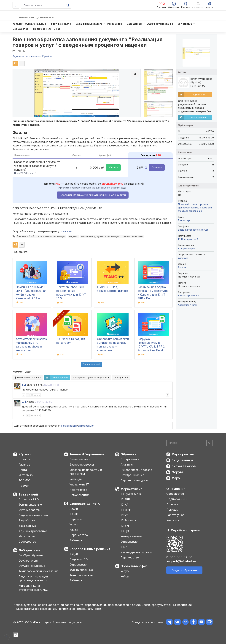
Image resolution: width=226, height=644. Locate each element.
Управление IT (79, 484)
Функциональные (30, 505)
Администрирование (33, 531)
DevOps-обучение (31, 555)
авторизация (86, 426)
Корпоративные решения (90, 549)
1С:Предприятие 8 (188, 239)
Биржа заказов (184, 466)
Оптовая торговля (198, 204)
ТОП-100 (24, 480)
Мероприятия (183, 454)
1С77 (124, 547)
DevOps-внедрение (32, 566)
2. (23, 402)
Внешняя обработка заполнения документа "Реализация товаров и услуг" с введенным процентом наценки (88, 42)
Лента (23, 470)
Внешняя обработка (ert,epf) (194, 230)
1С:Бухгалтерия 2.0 (189, 249)
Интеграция (27, 536)
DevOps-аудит (28, 561)
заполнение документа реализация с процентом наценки (112, 236)
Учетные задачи (29, 510)
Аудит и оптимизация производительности (33, 578)
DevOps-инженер (132, 475)
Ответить (35, 395)
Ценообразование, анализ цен (195, 208)
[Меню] (16, 5)
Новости (24, 459)
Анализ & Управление (87, 454)
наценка (73, 236)
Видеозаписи (182, 460)
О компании (176, 489)
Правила (172, 504)
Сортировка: (91, 377)
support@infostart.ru (181, 561)
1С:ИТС (74, 514)
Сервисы (76, 519)
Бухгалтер (184, 220)
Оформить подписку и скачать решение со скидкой (93, 195)
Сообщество (27, 542)
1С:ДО (125, 531)
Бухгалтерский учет (189, 295)
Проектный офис (134, 566)
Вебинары (76, 540)
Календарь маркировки (137, 552)
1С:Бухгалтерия (131, 494)
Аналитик (127, 465)
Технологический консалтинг (38, 571)
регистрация (69, 426)
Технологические (81, 575)
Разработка (27, 520)
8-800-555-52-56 (179, 557)
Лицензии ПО (79, 559)
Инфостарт (67, 231)
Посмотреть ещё (91, 364)
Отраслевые (78, 565)
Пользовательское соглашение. (35, 609)
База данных (27, 526)
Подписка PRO (29, 499)
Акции (74, 509)
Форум (177, 472)
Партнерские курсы (134, 480)
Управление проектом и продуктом (86, 472)
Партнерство (79, 535)
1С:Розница (128, 520)
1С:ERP (125, 499)
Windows (183, 258)
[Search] (190, 443)
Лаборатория (30, 550)
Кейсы (74, 530)
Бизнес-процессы (82, 465)
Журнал (25, 454)
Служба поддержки (185, 530)
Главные (24, 465)
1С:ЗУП (125, 526)
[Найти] (210, 443)
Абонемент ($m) (187, 305)
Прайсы (182, 204)
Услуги (74, 524)
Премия (24, 486)
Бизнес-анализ (80, 459)
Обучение (128, 454)
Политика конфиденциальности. (80, 609)
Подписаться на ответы (28, 377)
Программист (130, 459)
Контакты (173, 520)
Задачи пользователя (33, 515)
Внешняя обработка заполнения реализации (41, 236)
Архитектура (78, 490)
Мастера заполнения (190, 211)
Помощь (172, 510)
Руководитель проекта (136, 470)
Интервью (26, 475)
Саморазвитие (79, 495)
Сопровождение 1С (85, 504)
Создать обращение (184, 570)
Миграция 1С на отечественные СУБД (33, 588)
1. (23, 385)
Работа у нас (175, 515)
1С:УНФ (126, 510)
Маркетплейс (131, 489)
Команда (76, 479)
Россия (182, 267)
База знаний (28, 494)
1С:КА (124, 505)
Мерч (176, 478)
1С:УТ (124, 515)
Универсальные (131, 536)
